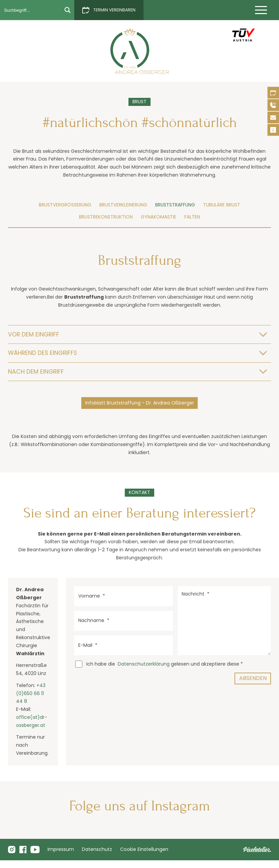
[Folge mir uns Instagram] (12, 850)
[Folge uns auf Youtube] (35, 850)
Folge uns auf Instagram (140, 806)
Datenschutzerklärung (144, 664)
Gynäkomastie (159, 217)
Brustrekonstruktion (106, 217)
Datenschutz (97, 849)
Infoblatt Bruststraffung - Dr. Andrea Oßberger (140, 403)
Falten (192, 217)
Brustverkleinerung (123, 205)
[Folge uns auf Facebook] (23, 850)
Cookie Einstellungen (144, 849)
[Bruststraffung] (140, 51)
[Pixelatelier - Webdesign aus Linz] (257, 850)
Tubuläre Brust (222, 205)
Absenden (253, 678)
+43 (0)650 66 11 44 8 (31, 693)
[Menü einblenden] (261, 10)
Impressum (61, 849)
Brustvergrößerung (65, 205)
